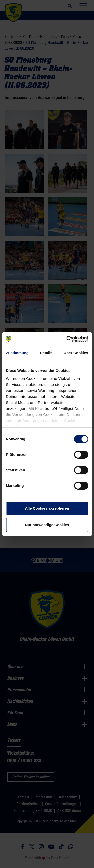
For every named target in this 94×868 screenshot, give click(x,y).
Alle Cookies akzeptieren (47, 508)
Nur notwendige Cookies (47, 525)
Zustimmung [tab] (17, 353)
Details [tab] (46, 353)
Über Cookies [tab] (76, 353)
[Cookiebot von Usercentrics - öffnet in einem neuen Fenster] (67, 339)
